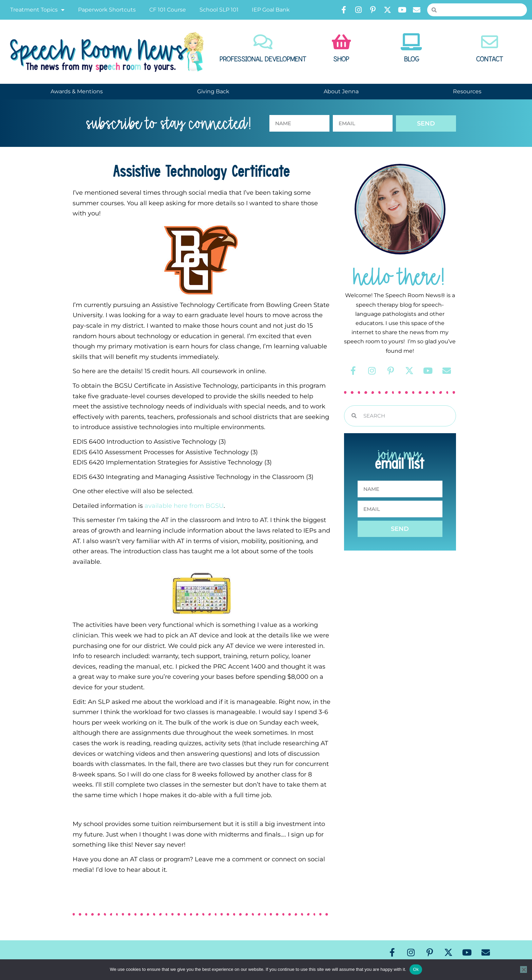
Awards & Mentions (77, 91)
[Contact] (490, 42)
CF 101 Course (168, 10)
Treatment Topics (37, 10)
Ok (416, 969)
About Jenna (341, 91)
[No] (524, 969)
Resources (467, 91)
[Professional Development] (263, 42)
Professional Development (263, 59)
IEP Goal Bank (271, 10)
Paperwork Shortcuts (107, 10)
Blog (412, 59)
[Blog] (412, 42)
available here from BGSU (184, 506)
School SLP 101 (219, 10)
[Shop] (341, 42)
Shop (341, 59)
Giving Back (213, 91)
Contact (490, 59)
